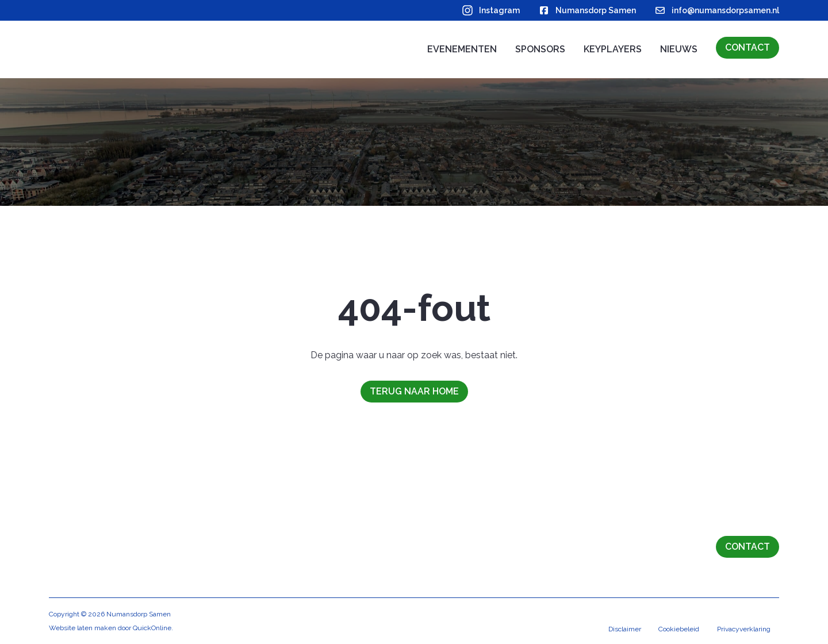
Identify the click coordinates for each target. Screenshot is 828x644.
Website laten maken (83, 628)
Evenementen (462, 49)
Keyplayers (613, 49)
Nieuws (679, 49)
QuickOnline (152, 628)
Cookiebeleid (678, 630)
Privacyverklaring (743, 630)
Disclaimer (622, 630)
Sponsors (540, 49)
